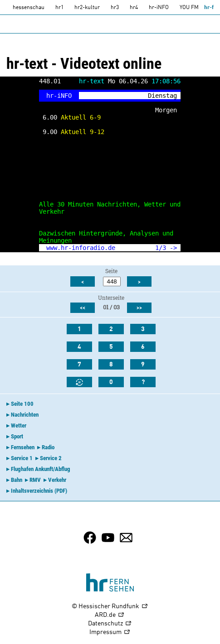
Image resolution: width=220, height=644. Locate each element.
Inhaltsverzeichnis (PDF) (39, 491)
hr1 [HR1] (59, 8)
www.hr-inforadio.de (81, 248)
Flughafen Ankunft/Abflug (41, 469)
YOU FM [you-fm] (189, 8)
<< (83, 308)
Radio (48, 447)
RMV (35, 480)
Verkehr (57, 480)
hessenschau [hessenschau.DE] (29, 8)
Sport (17, 436)
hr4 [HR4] (134, 8)
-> (173, 248)
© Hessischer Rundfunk (110, 607)
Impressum (110, 632)
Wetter (19, 425)
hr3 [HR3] (115, 8)
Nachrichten (25, 415)
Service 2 (51, 458)
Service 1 (22, 458)
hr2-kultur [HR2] (87, 8)
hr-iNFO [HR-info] (159, 8)
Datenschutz (110, 624)
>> (139, 308)
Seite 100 (22, 404)
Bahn (17, 480)
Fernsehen (23, 447)
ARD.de (110, 615)
